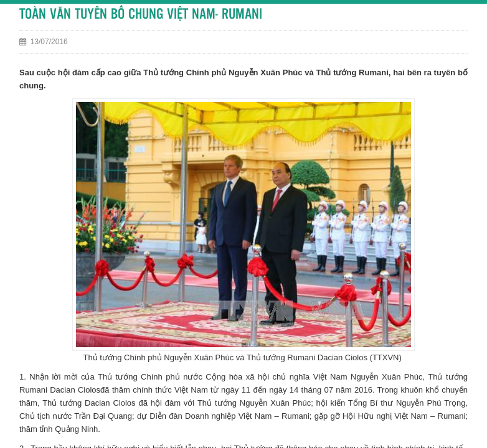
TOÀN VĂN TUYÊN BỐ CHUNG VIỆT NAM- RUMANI (141, 15)
